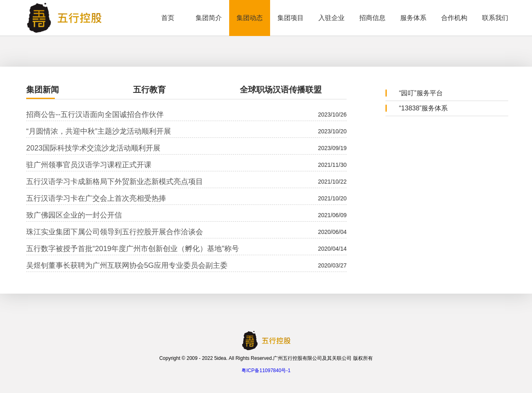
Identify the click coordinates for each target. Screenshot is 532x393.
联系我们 (495, 18)
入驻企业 (331, 18)
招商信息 (372, 18)
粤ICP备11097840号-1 (266, 371)
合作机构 (454, 18)
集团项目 (291, 18)
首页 (168, 18)
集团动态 (250, 18)
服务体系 (413, 18)
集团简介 (209, 18)
